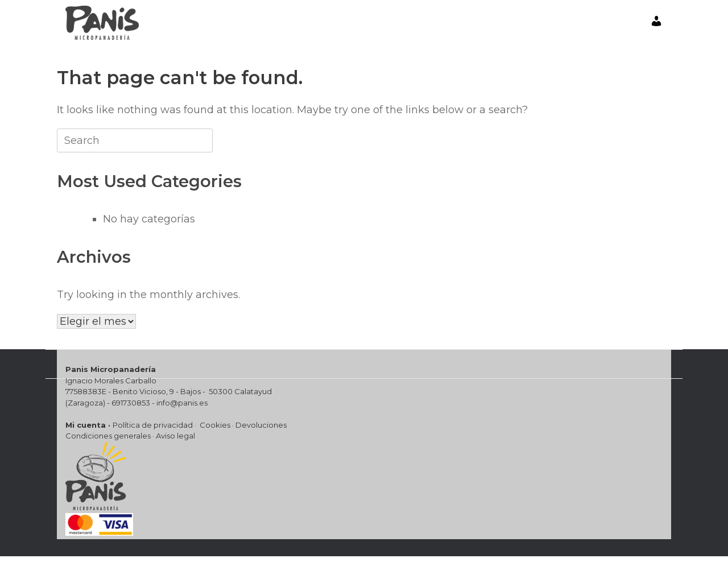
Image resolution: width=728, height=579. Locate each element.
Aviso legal (175, 436)
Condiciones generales (108, 436)
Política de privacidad (153, 425)
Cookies (215, 425)
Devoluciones (261, 425)
